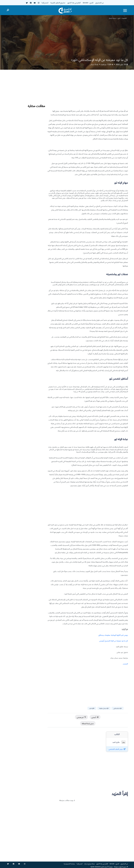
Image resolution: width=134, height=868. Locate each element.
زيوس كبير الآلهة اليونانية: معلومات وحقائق (113, 635)
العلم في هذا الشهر (74, 2)
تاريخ (119, 18)
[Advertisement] (88, 91)
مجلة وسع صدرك (89, 864)
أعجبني (95, 717)
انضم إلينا (45, 2)
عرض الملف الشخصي (116, 749)
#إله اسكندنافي (118, 708)
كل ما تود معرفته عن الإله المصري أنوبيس (114, 641)
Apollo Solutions (96, 867)
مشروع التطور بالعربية (58, 2)
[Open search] (8, 10)
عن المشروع (100, 2)
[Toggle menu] (125, 11)
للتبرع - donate (88, 2)
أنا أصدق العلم (105, 867)
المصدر (125, 664)
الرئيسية (124, 18)
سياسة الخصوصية (69, 864)
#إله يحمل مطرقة (104, 708)
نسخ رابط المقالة (88, 723)
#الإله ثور (92, 708)
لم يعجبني (81, 717)
